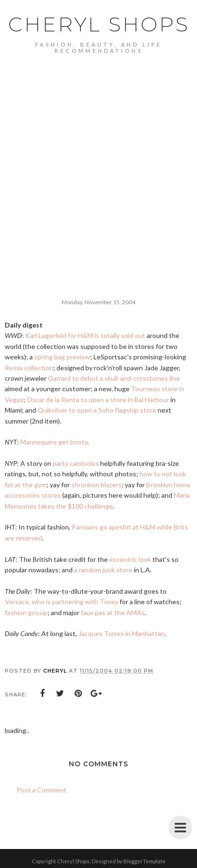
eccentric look (130, 559)
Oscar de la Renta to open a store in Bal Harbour (98, 400)
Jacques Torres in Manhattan (122, 633)
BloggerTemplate (145, 861)
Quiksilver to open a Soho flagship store (97, 410)
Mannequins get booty (54, 442)
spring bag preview (62, 357)
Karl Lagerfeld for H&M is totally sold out (85, 335)
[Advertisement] (98, 181)
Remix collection (29, 368)
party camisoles (76, 463)
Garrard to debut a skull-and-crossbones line (114, 378)
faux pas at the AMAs (113, 612)
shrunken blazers (96, 485)
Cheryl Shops (99, 24)
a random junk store (103, 570)
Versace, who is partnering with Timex (61, 602)
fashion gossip (26, 612)
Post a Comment (42, 790)
